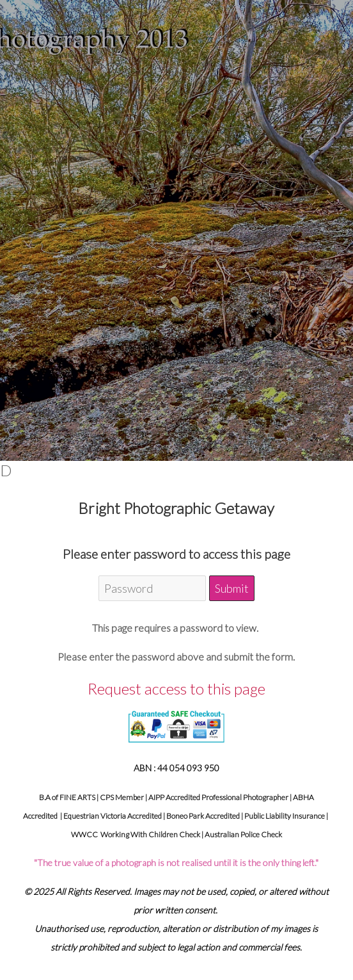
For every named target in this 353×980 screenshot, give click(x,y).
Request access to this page (176, 688)
